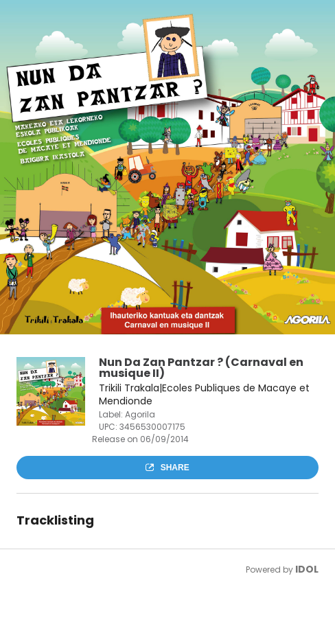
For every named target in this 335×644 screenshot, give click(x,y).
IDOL (307, 569)
